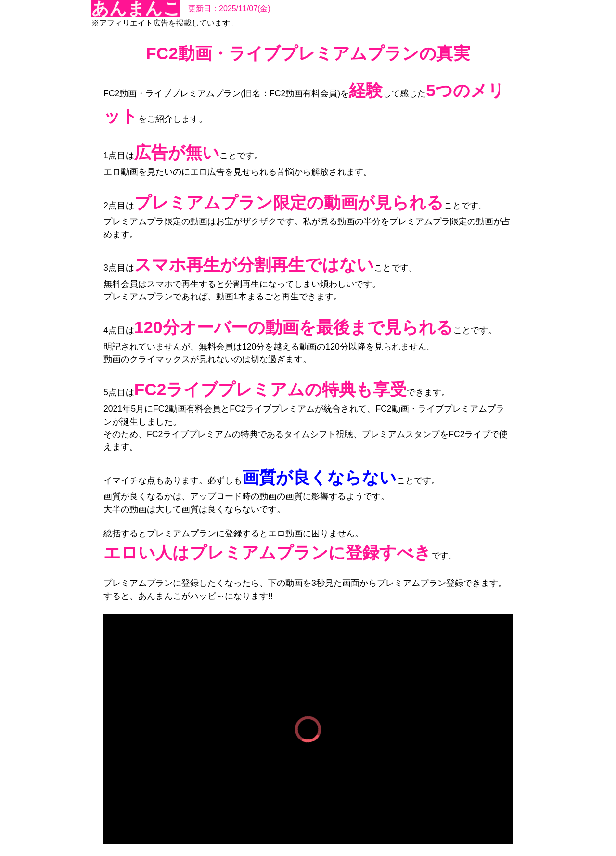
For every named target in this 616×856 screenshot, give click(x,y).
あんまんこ (136, 9)
